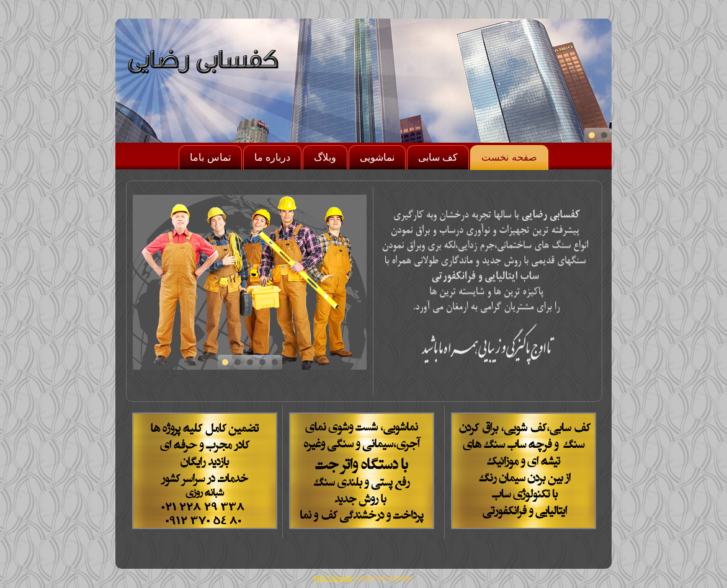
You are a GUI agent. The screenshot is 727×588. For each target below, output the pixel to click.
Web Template (333, 578)
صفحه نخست (509, 157)
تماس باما (210, 157)
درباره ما (272, 157)
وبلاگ (325, 157)
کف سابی (438, 157)
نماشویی (377, 157)
